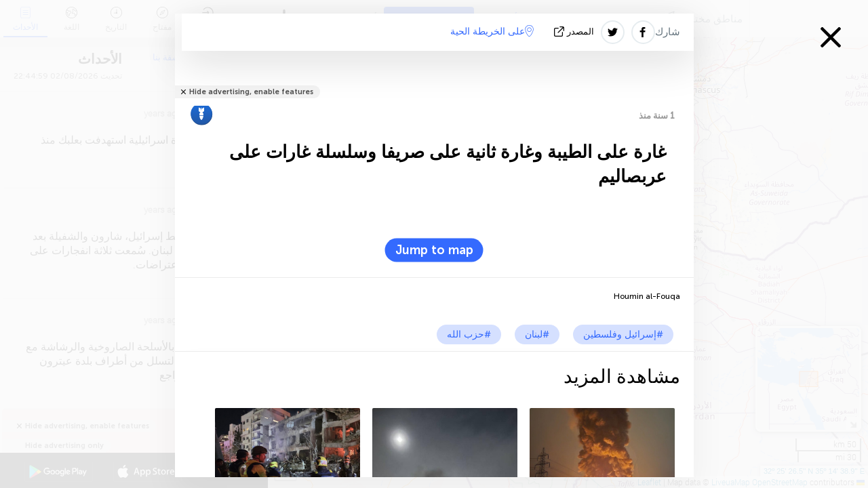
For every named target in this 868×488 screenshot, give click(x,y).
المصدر (575, 32)
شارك (668, 32)
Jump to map (434, 250)
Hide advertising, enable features (251, 92)
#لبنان (537, 334)
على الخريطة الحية (492, 31)
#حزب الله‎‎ (469, 334)
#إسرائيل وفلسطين (623, 334)
